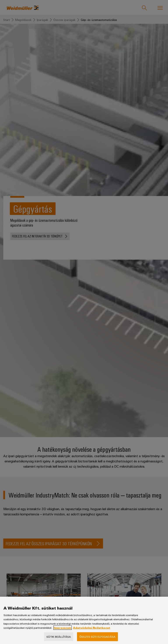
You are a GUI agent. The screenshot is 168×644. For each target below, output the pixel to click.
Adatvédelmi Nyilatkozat (92, 632)
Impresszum (63, 632)
